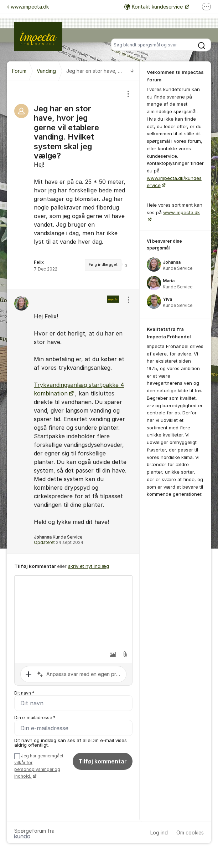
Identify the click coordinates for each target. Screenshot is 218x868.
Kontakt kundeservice (154, 7)
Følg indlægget (103, 265)
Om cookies (190, 832)
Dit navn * (24, 693)
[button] (109, 654)
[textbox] (73, 611)
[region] (73, 185)
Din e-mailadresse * (35, 718)
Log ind (159, 832)
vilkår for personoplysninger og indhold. (37, 770)
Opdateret (59, 542)
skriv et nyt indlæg (89, 566)
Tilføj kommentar (103, 762)
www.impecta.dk (28, 7)
